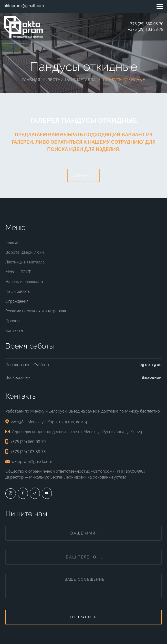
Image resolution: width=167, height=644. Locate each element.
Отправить (83, 617)
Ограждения (17, 301)
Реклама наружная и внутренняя (36, 311)
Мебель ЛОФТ (18, 272)
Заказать (83, 175)
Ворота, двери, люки (25, 252)
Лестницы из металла (25, 262)
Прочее (12, 321)
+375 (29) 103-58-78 (146, 29)
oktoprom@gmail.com (24, 6)
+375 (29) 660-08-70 (146, 24)
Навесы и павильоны (24, 282)
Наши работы (18, 291)
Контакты (14, 331)
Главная (12, 243)
